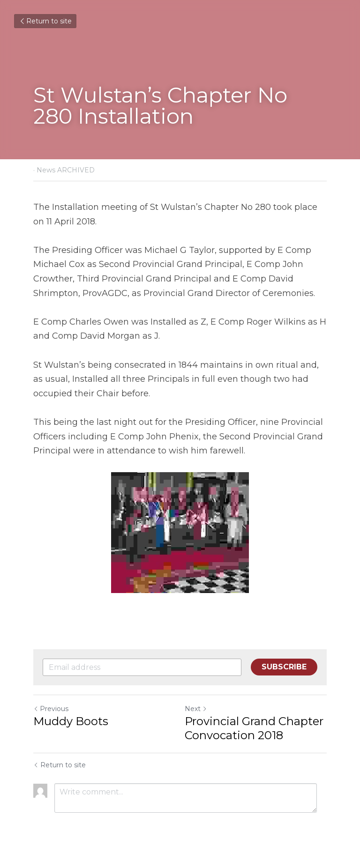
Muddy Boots (71, 721)
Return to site (45, 21)
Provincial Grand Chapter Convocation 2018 (254, 728)
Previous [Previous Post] (51, 709)
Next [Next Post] (196, 709)
